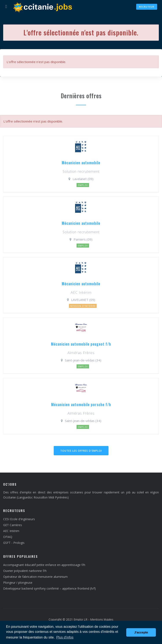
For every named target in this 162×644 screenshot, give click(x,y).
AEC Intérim (11, 531)
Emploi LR (80, 619)
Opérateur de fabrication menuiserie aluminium (35, 577)
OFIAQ (8, 537)
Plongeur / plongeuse (18, 583)
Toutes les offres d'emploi (81, 451)
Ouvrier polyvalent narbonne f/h (25, 571)
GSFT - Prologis (14, 543)
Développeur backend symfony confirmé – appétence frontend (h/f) (49, 588)
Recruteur (147, 7)
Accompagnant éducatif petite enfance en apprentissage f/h (44, 565)
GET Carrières (13, 525)
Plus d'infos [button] (65, 637)
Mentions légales (102, 619)
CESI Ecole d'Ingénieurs (19, 519)
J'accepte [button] (141, 632)
